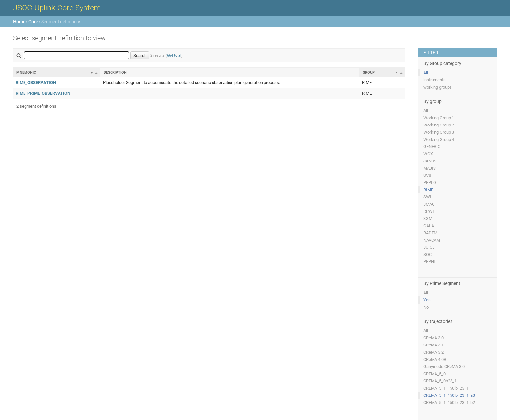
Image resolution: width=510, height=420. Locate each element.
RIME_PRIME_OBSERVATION (43, 93)
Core (33, 22)
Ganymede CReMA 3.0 (444, 367)
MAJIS (430, 168)
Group (369, 72)
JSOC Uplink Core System (57, 8)
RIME (428, 190)
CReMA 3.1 (433, 345)
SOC (427, 254)
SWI (427, 197)
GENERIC (432, 147)
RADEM (430, 233)
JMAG (429, 204)
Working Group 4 (439, 139)
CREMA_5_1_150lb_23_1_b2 (449, 403)
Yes (427, 300)
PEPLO (430, 183)
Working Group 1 (439, 118)
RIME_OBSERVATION (36, 83)
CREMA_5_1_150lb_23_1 (446, 388)
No (426, 307)
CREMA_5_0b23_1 (440, 381)
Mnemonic (26, 72)
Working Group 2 (439, 125)
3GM (428, 218)
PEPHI (429, 262)
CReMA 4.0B (435, 359)
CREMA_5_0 (434, 374)
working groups (438, 87)
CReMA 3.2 (433, 352)
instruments (434, 80)
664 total (174, 55)
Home (19, 22)
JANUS (430, 161)
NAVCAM (432, 240)
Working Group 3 (439, 132)
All (426, 73)
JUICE (429, 247)
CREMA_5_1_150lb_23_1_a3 (449, 395)
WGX (428, 154)
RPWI (429, 211)
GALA (429, 226)
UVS (427, 175)
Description (115, 72)
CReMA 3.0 (433, 338)
